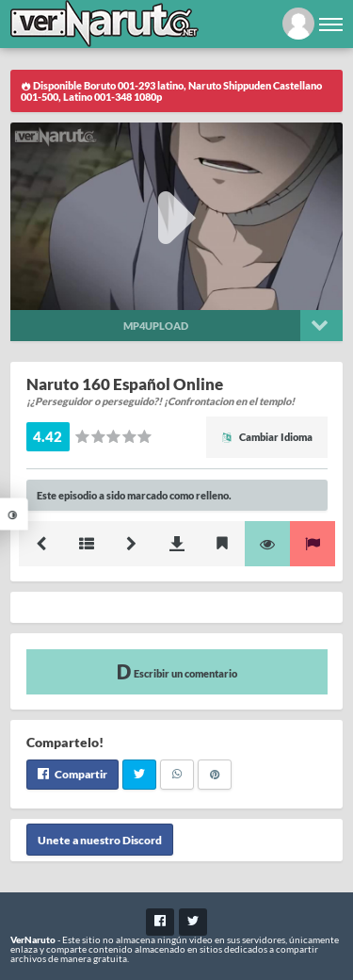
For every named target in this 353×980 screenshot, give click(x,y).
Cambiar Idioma (267, 437)
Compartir (72, 774)
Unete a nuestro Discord (100, 840)
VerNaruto (33, 939)
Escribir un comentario (177, 671)
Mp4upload (156, 326)
